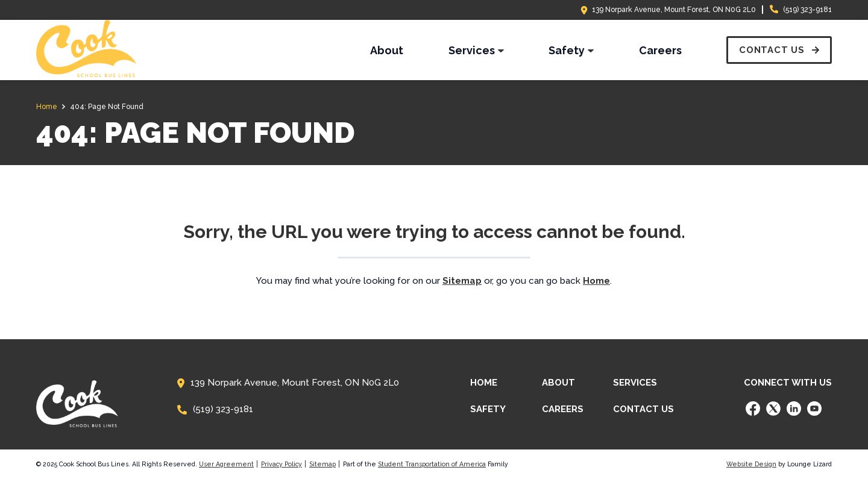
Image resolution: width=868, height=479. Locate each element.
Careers (563, 409)
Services (635, 383)
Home (484, 383)
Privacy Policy (281, 464)
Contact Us (643, 409)
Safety (488, 409)
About (558, 383)
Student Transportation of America (432, 464)
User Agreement (226, 464)
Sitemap (322, 464)
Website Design (751, 464)
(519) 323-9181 (807, 10)
